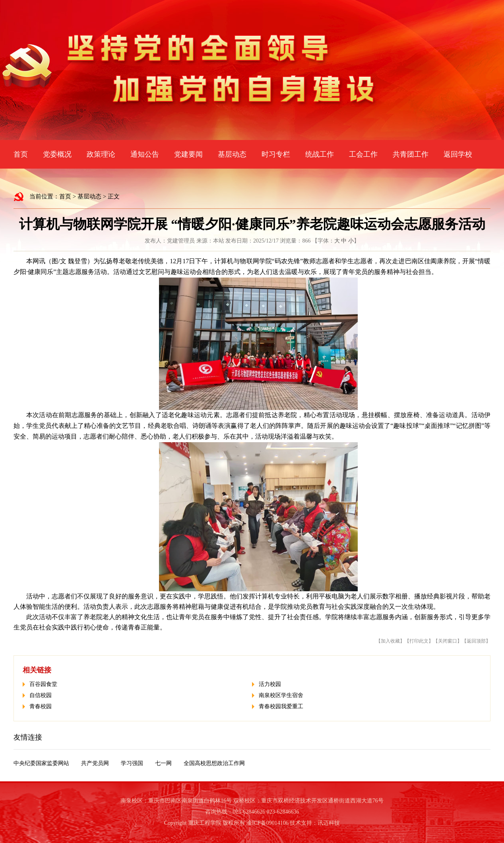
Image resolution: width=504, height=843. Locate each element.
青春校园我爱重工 (281, 706)
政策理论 (101, 154)
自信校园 (41, 695)
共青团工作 (411, 154)
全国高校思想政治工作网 (214, 763)
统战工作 (320, 154)
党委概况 (57, 154)
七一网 (163, 763)
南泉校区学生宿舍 (281, 695)
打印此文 (419, 641)
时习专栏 (276, 154)
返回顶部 (476, 641)
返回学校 (458, 154)
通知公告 (145, 154)
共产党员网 (95, 763)
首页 (21, 154)
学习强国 (132, 763)
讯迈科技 (329, 823)
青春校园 (41, 706)
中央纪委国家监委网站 (41, 763)
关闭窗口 (448, 641)
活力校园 (270, 684)
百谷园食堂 (43, 684)
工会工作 (363, 154)
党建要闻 (188, 154)
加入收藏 (390, 641)
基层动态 (232, 154)
